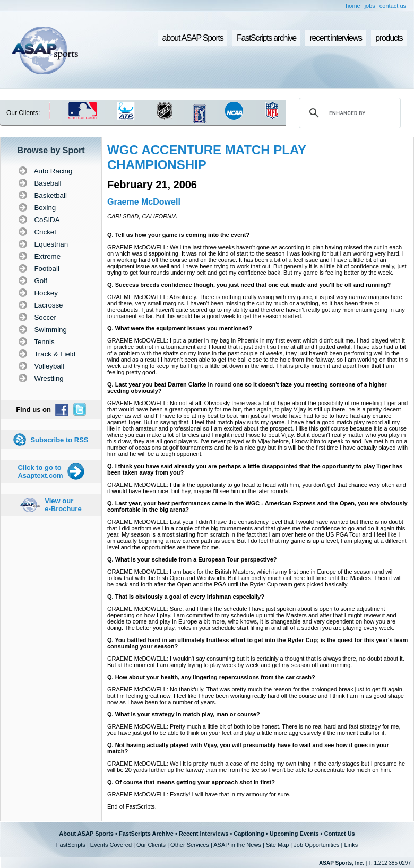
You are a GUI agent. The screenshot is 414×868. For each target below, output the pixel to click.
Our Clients (151, 845)
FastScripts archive (266, 38)
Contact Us (340, 834)
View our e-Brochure (63, 505)
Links (351, 845)
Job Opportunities (316, 845)
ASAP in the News (237, 845)
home (353, 6)
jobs (370, 6)
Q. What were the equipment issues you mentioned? (180, 328)
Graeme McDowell (144, 202)
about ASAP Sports (193, 38)
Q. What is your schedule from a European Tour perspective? (192, 559)
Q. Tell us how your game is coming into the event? (178, 235)
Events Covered (111, 845)
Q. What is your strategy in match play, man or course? (184, 714)
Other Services (190, 845)
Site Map (277, 845)
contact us (393, 6)
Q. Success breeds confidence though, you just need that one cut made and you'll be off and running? (249, 285)
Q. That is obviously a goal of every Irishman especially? (186, 597)
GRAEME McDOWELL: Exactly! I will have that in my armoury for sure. (199, 794)
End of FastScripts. (132, 806)
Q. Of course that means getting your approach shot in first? (191, 782)
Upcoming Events (294, 834)
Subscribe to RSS (59, 440)
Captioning (249, 834)
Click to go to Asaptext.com (40, 471)
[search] (348, 113)
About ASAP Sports (86, 834)
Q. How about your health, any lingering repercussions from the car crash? (211, 677)
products (389, 38)
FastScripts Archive (146, 834)
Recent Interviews (204, 834)
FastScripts (71, 845)
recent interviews (335, 38)
